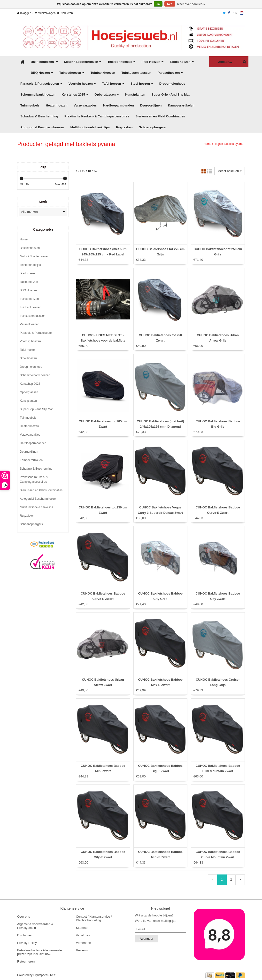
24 (95, 171)
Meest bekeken (230, 171)
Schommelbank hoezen (38, 94)
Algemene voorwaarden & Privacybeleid (35, 926)
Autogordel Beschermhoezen (42, 127)
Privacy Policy (27, 943)
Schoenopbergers (152, 127)
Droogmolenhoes (172, 84)
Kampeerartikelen (181, 105)
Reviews (82, 950)
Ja (158, 4)
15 (83, 171)
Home (207, 144)
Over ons (24, 917)
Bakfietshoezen (44, 62)
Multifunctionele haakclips (90, 127)
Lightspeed (41, 975)
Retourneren (26, 961)
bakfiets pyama (234, 144)
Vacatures (83, 935)
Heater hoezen (57, 105)
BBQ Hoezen (42, 73)
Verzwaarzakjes (85, 105)
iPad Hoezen (153, 62)
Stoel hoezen (142, 84)
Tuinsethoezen (72, 73)
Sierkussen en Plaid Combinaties (160, 116)
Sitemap (82, 928)
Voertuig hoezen (82, 84)
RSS (53, 975)
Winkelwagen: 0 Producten (54, 13)
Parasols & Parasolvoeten (41, 84)
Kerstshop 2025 (75, 94)
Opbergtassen (107, 94)
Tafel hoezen (113, 84)
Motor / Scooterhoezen (83, 62)
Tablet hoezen (182, 62)
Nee (170, 4)
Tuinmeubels (30, 105)
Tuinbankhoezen (103, 73)
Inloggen (24, 13)
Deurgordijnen (151, 105)
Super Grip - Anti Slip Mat (171, 94)
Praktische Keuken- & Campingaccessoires (97, 116)
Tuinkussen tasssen (136, 73)
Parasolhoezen (170, 73)
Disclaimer (25, 935)
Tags (218, 144)
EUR (235, 13)
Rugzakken (124, 127)
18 (89, 171)
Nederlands (242, 13)
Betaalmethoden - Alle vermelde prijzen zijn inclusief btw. (39, 952)
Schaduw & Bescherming (39, 116)
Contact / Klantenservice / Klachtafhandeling (94, 918)
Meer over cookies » (191, 4)
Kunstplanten (135, 94)
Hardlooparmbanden (119, 105)
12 (78, 171)
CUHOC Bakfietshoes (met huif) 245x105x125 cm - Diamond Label (160, 427)
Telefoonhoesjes (121, 62)
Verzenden (84, 943)
